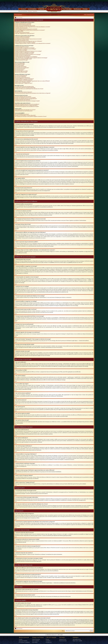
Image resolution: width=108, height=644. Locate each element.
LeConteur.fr (48, 641)
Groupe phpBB (58, 605)
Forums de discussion (36, 639)
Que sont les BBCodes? (20, 63)
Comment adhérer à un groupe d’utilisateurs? (24, 79)
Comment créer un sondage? (21, 50)
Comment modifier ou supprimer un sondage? (25, 52)
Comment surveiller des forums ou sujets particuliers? (26, 105)
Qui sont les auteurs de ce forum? (22, 114)
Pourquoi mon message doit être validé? (23, 59)
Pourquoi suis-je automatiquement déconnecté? (25, 26)
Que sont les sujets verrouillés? (21, 71)
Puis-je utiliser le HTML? (20, 64)
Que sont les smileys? (19, 66)
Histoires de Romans (63, 641)
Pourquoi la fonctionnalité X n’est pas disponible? (25, 115)
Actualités (21, 639)
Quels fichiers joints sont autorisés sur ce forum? (25, 110)
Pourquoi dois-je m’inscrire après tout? (23, 25)
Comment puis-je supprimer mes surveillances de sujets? (27, 106)
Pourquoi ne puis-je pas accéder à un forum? (24, 53)
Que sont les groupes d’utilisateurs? (22, 78)
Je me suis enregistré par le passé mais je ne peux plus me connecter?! (30, 30)
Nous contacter (35, 642)
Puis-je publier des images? (21, 67)
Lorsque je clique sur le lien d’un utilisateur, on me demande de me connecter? (33, 43)
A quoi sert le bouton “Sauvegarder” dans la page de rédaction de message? (31, 58)
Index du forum (19, 18)
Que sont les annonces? (20, 69)
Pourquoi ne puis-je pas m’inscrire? (22, 32)
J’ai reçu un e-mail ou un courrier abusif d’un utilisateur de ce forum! (29, 89)
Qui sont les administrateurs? (21, 75)
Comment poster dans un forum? (22, 47)
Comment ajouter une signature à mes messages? (25, 49)
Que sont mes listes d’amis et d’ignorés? (23, 92)
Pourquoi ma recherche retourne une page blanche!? (26, 99)
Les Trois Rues (67, 9)
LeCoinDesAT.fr (49, 642)
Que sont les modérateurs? (21, 77)
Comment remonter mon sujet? (21, 60)
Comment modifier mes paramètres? (23, 37)
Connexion (35, 11)
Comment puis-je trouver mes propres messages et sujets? (27, 101)
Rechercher (91, 15)
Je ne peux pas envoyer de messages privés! (24, 87)
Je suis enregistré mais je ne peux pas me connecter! (26, 29)
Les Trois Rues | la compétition (24, 642)
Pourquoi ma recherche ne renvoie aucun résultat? (25, 98)
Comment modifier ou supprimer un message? (25, 48)
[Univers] (47, 639)
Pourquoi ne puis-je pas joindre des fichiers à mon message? (28, 54)
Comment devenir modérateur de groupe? (24, 80)
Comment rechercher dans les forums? (23, 96)
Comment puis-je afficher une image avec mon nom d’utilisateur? (28, 41)
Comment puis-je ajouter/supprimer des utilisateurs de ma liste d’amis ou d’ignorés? (33, 93)
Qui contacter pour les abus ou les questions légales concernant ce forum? (31, 116)
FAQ (85, 15)
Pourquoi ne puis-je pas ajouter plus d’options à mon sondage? (28, 51)
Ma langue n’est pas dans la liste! (22, 40)
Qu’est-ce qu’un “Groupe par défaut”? (23, 82)
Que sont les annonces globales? (22, 68)
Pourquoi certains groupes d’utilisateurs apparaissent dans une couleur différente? (32, 81)
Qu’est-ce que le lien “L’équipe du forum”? (24, 83)
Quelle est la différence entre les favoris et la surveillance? (27, 104)
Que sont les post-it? (19, 70)
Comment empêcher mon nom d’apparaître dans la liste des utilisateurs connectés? (32, 27)
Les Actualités (32, 9)
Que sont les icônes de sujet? (21, 72)
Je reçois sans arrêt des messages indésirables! (25, 88)
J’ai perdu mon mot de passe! (21, 28)
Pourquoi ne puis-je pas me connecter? (23, 23)
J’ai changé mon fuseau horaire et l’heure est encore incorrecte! (28, 39)
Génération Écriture (63, 639)
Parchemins (77, 9)
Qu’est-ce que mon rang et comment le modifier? (25, 42)
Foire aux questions (36, 641)
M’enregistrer (18, 15)
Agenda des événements (23, 641)
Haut (16, 129)
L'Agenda (41, 9)
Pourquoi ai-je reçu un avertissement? (23, 56)
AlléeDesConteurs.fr (24, 637)
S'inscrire (30, 11)
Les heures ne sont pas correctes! (22, 38)
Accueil (24, 9)
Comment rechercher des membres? (23, 100)
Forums (85, 9)
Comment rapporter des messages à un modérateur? (26, 57)
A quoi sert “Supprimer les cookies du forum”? (25, 33)
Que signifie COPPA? (19, 31)
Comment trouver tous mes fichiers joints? (24, 111)
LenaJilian (80, 641)
